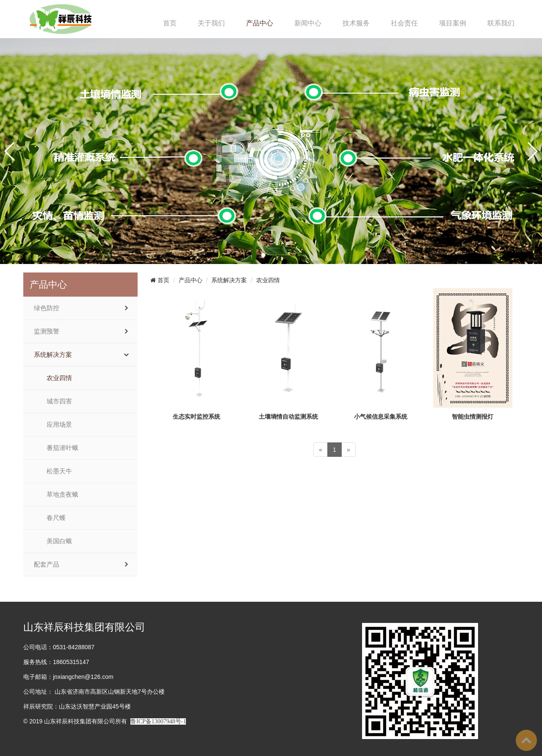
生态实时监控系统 (196, 417)
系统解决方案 (53, 355)
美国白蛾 (59, 541)
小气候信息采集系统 (381, 417)
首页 (170, 23)
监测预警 (47, 331)
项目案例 (453, 23)
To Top (526, 740)
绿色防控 (47, 308)
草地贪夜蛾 (62, 495)
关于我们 (211, 23)
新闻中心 (308, 23)
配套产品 (47, 564)
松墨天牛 (59, 471)
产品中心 (260, 23)
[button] (263, 255)
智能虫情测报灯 (473, 417)
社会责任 (404, 23)
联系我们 (501, 23)
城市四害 (59, 401)
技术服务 (356, 23)
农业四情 (59, 378)
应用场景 (59, 425)
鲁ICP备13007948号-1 (158, 721)
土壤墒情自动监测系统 (288, 417)
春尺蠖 (56, 518)
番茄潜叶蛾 (62, 448)
